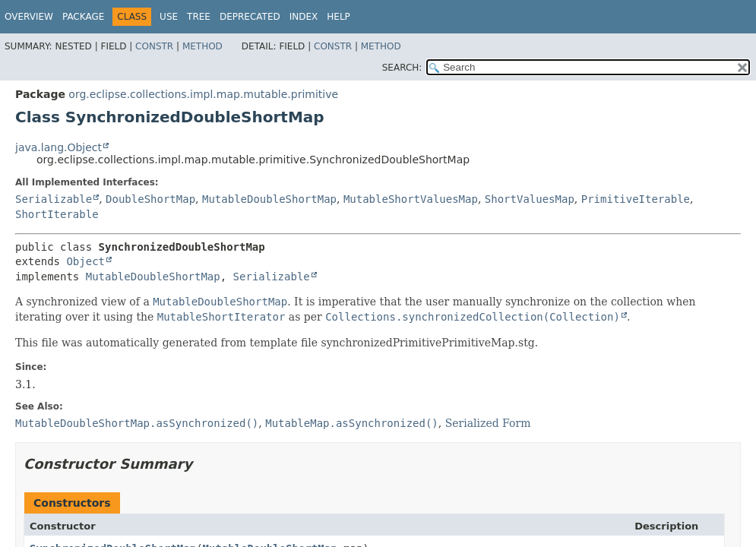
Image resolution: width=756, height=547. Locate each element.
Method (202, 46)
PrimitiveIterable (636, 199)
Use (169, 17)
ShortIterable (57, 214)
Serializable (54, 199)
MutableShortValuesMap (411, 199)
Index (304, 17)
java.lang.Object (59, 147)
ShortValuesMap (530, 199)
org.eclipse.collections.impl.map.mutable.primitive (203, 94)
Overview (29, 17)
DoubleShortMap (150, 199)
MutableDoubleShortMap (269, 199)
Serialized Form (488, 423)
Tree (199, 17)
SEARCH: (402, 68)
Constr (154, 46)
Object (85, 261)
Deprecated (250, 17)
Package (83, 17)
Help (338, 17)
